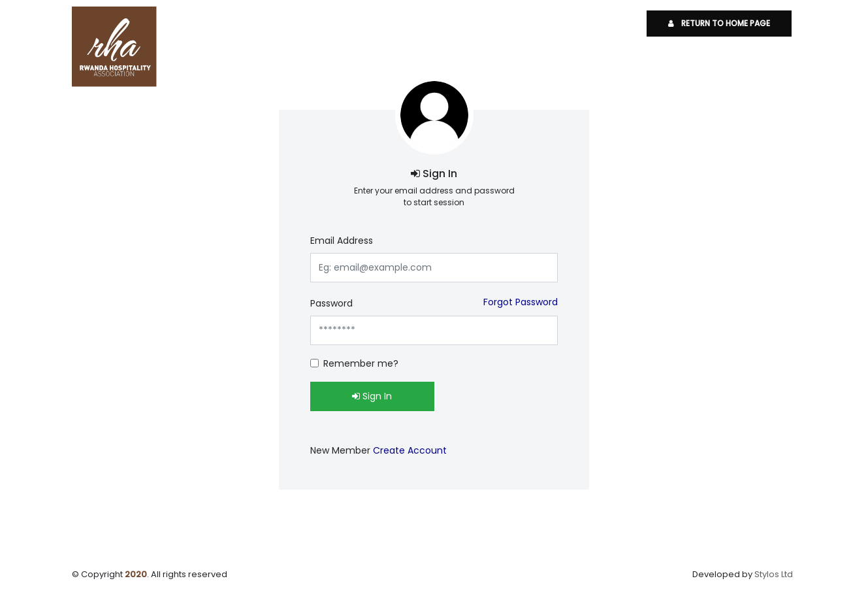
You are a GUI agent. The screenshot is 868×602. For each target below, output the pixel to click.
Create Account (410, 450)
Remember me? (361, 363)
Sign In (372, 396)
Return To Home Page (719, 23)
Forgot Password (521, 302)
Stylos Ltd (774, 574)
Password (331, 303)
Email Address (342, 241)
